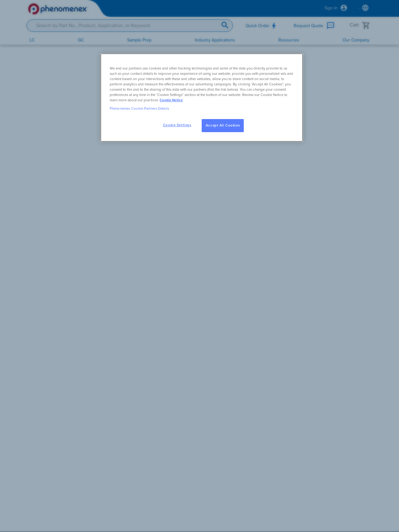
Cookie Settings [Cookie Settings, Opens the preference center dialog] (177, 125)
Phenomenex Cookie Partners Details (139, 109)
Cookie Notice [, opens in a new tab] (171, 100)
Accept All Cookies (223, 125)
